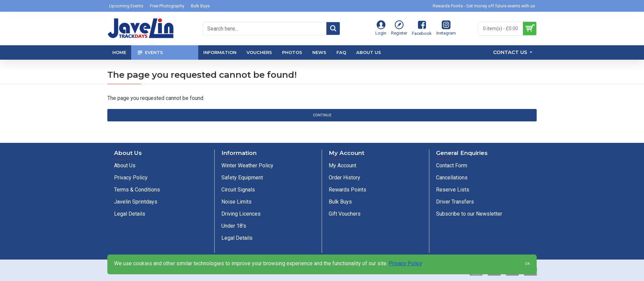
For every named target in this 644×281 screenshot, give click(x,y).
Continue (322, 115)
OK (527, 264)
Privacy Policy (406, 263)
